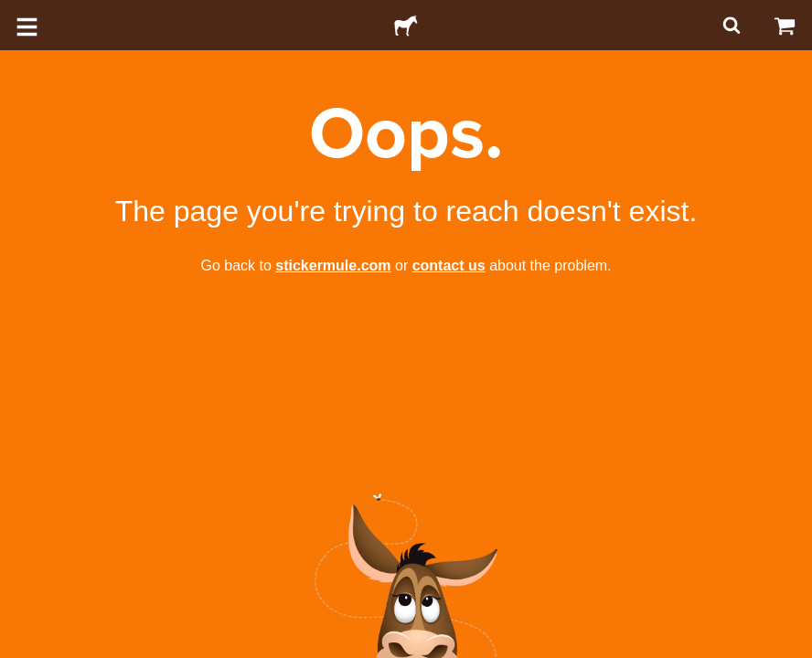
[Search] (730, 25)
